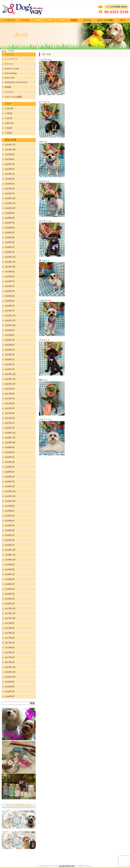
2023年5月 (10, 291)
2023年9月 (10, 272)
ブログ (122, 20)
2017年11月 (10, 613)
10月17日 (9, 123)
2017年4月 (10, 648)
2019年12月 (10, 491)
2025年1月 (10, 193)
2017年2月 (10, 657)
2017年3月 (10, 652)
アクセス (87, 20)
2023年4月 (10, 296)
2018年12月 (10, 550)
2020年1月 (10, 486)
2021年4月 (10, 413)
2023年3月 (10, 301)
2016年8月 (10, 687)
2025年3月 (10, 184)
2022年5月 (10, 350)
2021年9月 (10, 389)
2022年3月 (10, 359)
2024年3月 (10, 242)
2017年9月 (10, 623)
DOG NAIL (10, 78)
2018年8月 (10, 569)
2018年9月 (10, 565)
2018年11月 (10, 555)
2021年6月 (10, 403)
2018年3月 (10, 594)
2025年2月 (10, 189)
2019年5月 (10, 525)
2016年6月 (10, 696)
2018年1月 (10, 604)
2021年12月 (10, 374)
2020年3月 (10, 477)
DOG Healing (11, 73)
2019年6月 (10, 521)
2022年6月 (10, 345)
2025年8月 (10, 159)
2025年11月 (10, 145)
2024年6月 (10, 228)
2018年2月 (10, 599)
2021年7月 (10, 399)
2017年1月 (10, 662)
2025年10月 (10, 149)
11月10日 (9, 108)
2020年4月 (10, 472)
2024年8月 (10, 218)
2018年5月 (10, 584)
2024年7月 (10, 223)
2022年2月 (10, 364)
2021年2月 (10, 423)
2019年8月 (10, 511)
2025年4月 (10, 179)
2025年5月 (10, 174)
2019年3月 (10, 535)
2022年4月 (10, 355)
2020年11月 (10, 438)
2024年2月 (10, 247)
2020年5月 (10, 467)
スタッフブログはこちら (19, 805)
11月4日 (9, 133)
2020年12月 (10, 433)
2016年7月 (10, 691)
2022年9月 (10, 330)
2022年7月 (10, 340)
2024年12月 (10, 198)
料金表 (74, 20)
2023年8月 (10, 276)
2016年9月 (10, 682)
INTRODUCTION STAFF (16, 82)
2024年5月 (10, 233)
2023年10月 (10, 267)
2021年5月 (10, 408)
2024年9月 (10, 213)
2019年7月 (10, 516)
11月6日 (9, 128)
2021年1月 (10, 428)
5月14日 (46, 54)
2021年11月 (10, 379)
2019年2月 (10, 540)
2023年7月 (10, 281)
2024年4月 (10, 237)
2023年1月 (10, 311)
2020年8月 (10, 452)
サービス (25, 20)
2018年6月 (10, 579)
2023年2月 (10, 306)
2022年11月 (10, 320)
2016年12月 (10, 667)
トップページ (9, 20)
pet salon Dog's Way (67, 866)
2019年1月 (10, 545)
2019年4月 (10, 530)
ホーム (4, 51)
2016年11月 (10, 672)
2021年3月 (10, 418)
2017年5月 (10, 643)
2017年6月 (10, 638)
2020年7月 (10, 457)
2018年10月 (10, 560)
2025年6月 (10, 169)
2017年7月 (10, 633)
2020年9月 (10, 447)
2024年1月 (10, 252)
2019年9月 (10, 506)
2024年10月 (10, 208)
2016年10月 (10, 677)
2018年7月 (10, 574)
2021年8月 (10, 394)
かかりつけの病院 (105, 20)
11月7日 (9, 118)
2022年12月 (10, 316)
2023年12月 (10, 257)
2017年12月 (10, 608)
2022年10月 (10, 325)
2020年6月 (10, 462)
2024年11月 (10, 203)
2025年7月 (10, 164)
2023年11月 (10, 262)
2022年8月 (10, 335)
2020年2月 (10, 482)
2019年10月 (10, 501)
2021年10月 (10, 384)
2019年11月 (10, 496)
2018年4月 (10, 589)
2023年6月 (10, 286)
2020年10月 (10, 442)
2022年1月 (10, 369)
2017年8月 (10, 628)
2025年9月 (10, 154)
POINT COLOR (12, 69)
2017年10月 (10, 618)
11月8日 (9, 113)
